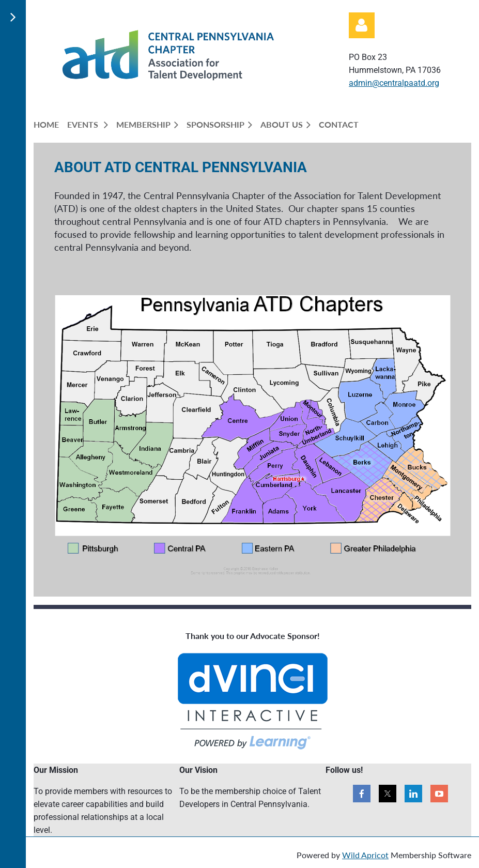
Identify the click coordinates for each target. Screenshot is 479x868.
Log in (362, 25)
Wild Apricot (365, 855)
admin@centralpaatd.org (394, 83)
